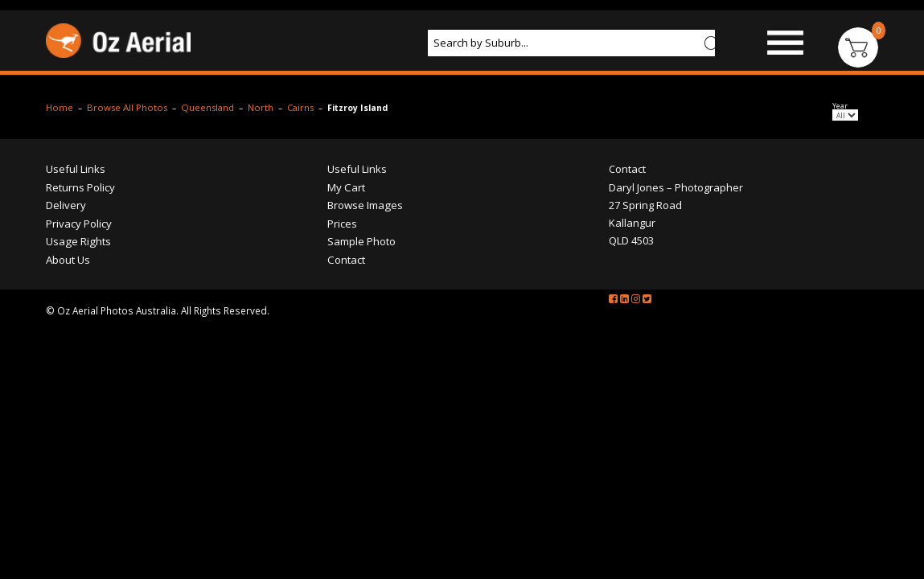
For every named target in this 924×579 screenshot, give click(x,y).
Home (41, 159)
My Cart (341, 233)
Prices (539, 92)
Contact (167, 121)
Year (852, 160)
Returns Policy (62, 233)
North (252, 159)
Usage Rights (60, 289)
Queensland (196, 159)
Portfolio (752, 92)
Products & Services (246, 92)
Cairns (295, 159)
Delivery (47, 252)
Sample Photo (637, 92)
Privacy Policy (60, 270)
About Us (75, 121)
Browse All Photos (111, 159)
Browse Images (94, 92)
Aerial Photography (417, 92)
